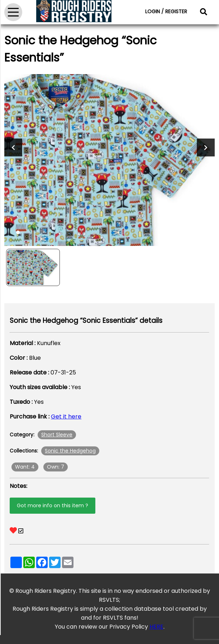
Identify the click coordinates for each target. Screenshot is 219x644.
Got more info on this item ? (53, 505)
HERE (156, 627)
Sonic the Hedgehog (70, 451)
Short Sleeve (57, 435)
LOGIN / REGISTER (166, 11)
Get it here (66, 417)
